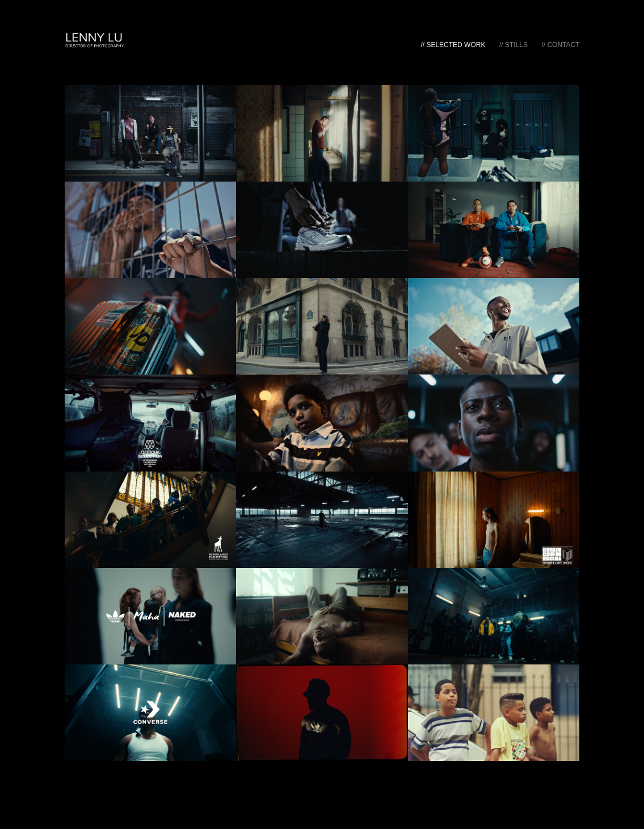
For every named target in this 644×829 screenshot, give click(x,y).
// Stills (513, 45)
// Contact (560, 45)
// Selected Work (453, 45)
